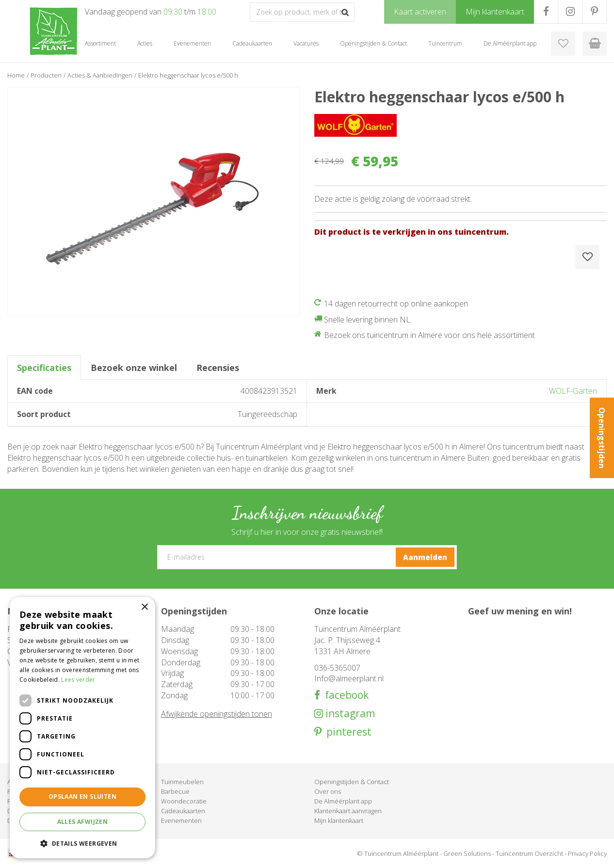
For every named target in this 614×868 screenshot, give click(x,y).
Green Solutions (467, 853)
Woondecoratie (184, 801)
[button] (82, 843)
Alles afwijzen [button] (83, 822)
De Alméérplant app (343, 801)
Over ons (328, 791)
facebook (344, 695)
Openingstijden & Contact (352, 782)
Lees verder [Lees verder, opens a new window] (78, 680)
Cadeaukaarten (183, 811)
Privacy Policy (587, 853)
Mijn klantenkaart (339, 820)
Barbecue (175, 791)
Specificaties (44, 368)
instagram (349, 714)
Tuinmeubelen (182, 782)
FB (546, 12)
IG (570, 12)
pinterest (347, 732)
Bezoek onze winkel (134, 368)
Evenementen (181, 820)
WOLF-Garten (573, 391)
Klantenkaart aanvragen (348, 811)
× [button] (144, 607)
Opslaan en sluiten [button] (82, 796)
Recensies (218, 368)
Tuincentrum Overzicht (529, 853)
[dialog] (82, 728)
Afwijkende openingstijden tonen (217, 714)
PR (594, 12)
